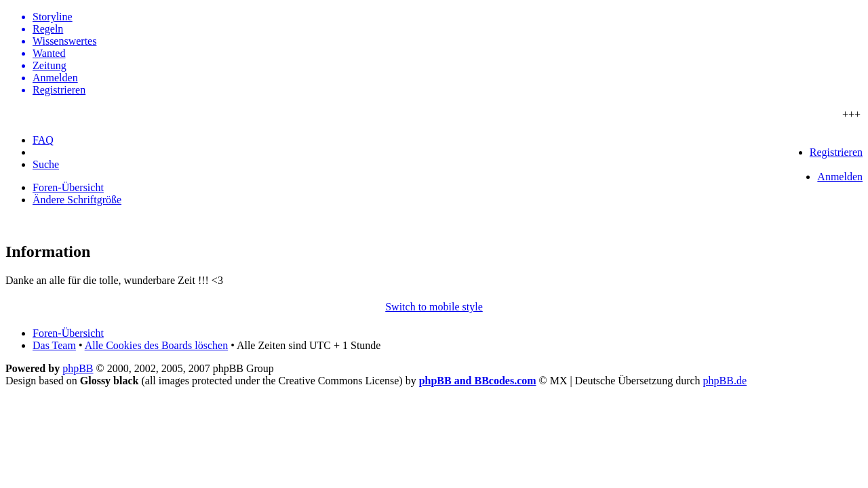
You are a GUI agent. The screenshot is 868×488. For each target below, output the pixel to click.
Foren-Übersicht (68, 187)
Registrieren (836, 152)
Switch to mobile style (434, 307)
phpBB (78, 368)
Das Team (54, 345)
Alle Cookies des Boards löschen (157, 345)
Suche (46, 164)
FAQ (43, 140)
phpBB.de (725, 381)
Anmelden (840, 177)
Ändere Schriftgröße (77, 200)
